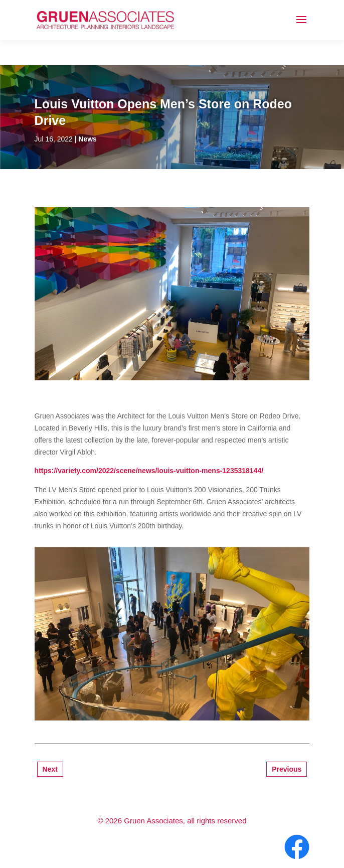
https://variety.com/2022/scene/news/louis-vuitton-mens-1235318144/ (149, 471)
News (88, 139)
